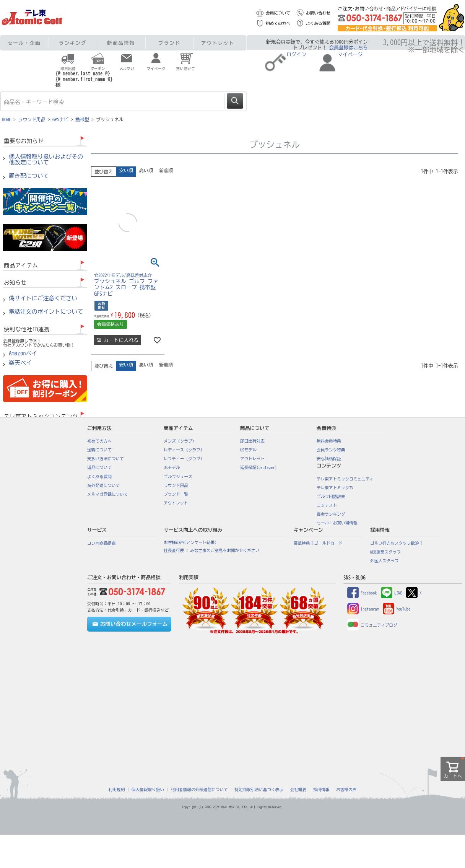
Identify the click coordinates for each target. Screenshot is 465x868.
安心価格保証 (329, 459)
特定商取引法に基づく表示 (259, 790)
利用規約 (117, 790)
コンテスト (327, 505)
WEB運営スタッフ (385, 552)
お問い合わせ (318, 13)
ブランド (169, 43)
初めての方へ (278, 23)
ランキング (73, 43)
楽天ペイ (20, 363)
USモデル (172, 467)
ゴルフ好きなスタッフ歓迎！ (397, 543)
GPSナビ (60, 119)
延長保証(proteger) (259, 467)
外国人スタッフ (385, 561)
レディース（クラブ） (184, 450)
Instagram (363, 609)
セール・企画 (24, 43)
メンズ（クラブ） (180, 441)
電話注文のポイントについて (46, 312)
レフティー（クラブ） (184, 459)
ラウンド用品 (32, 119)
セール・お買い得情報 (337, 523)
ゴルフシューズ (178, 477)
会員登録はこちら (349, 48)
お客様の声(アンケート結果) (190, 542)
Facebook (362, 593)
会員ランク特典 (331, 450)
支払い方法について (106, 459)
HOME (7, 119)
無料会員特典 (329, 441)
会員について (278, 13)
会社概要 (298, 790)
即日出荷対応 (252, 441)
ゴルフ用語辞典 (331, 497)
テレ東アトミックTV (335, 488)
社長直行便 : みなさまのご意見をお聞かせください (211, 550)
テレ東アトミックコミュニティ (345, 479)
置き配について (29, 176)
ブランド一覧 (176, 494)
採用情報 (321, 790)
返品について (99, 467)
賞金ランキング (331, 514)
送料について (99, 450)
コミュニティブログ (372, 625)
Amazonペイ (23, 353)
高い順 (146, 170)
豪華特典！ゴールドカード (318, 543)
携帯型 (82, 119)
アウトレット (218, 43)
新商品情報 (121, 43)
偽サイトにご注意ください (43, 298)
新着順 (166, 170)
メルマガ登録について (108, 494)
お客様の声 (346, 790)
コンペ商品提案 (102, 543)
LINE (392, 593)
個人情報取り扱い (148, 790)
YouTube (397, 609)
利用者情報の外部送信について (199, 790)
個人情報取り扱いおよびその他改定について (46, 160)
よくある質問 (318, 23)
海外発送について (103, 485)
